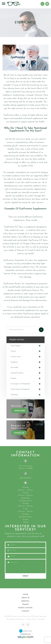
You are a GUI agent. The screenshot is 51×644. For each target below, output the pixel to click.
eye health (14, 368)
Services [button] (25, 601)
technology (14, 395)
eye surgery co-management (20, 384)
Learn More (20, 411)
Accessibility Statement (15, 619)
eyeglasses (14, 362)
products (14, 378)
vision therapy (16, 346)
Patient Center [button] (25, 608)
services (13, 351)
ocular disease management (20, 389)
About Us (25, 598)
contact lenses (16, 357)
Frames (25, 605)
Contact (25, 611)
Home (25, 594)
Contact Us (19, 433)
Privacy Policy (31, 619)
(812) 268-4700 (25, 478)
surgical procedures (17, 373)
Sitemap (41, 619)
